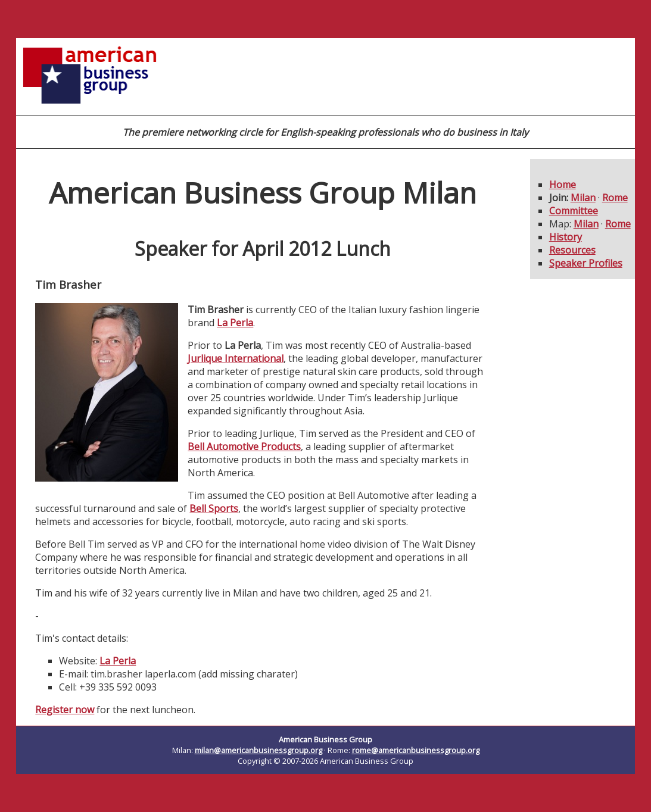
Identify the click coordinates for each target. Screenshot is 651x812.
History (566, 237)
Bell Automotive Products (244, 446)
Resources (572, 250)
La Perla (235, 323)
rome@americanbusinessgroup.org (416, 750)
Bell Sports (214, 508)
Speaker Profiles (586, 263)
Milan (583, 198)
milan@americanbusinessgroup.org (258, 750)
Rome (615, 198)
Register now (65, 710)
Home (563, 185)
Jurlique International (236, 358)
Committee (574, 211)
